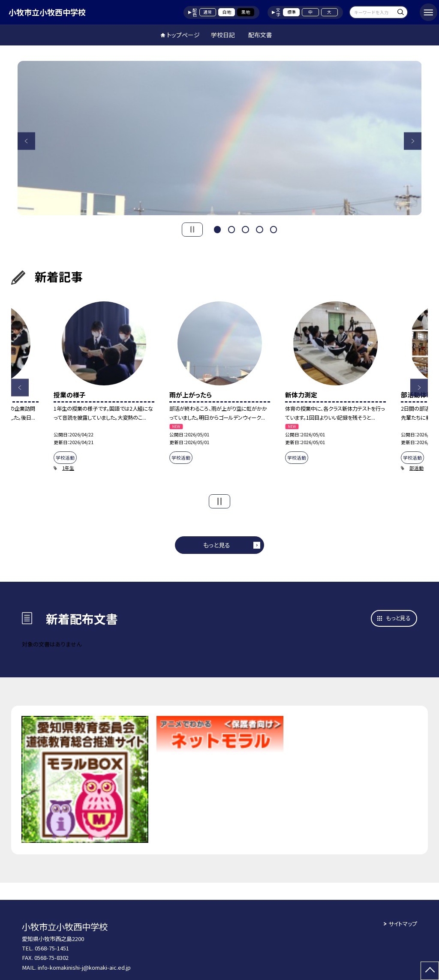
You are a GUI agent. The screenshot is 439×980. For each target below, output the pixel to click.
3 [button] (245, 228)
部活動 (416, 468)
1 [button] (217, 228)
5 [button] (274, 228)
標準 (292, 12)
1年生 (68, 468)
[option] (220, 138)
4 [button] (259, 228)
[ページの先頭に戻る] (430, 971)
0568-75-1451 (52, 948)
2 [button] (232, 228)
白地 (227, 12)
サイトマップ (403, 924)
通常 (207, 12)
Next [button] (413, 141)
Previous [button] (26, 141)
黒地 (246, 12)
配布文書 (260, 35)
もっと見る (217, 545)
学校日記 (223, 35)
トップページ (183, 35)
